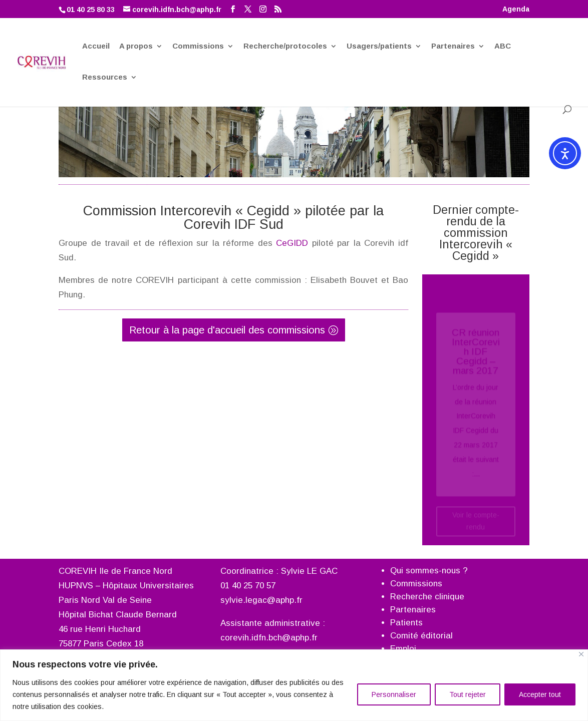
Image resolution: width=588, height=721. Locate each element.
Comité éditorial (421, 636)
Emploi (403, 649)
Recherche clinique (427, 597)
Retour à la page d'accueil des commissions (227, 330)
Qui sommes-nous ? (429, 571)
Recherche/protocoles (285, 47)
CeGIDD (292, 243)
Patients (406, 623)
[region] (294, 685)
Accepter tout (540, 694)
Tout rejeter (468, 694)
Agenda (516, 9)
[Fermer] (581, 654)
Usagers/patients (379, 47)
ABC (503, 47)
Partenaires (453, 47)
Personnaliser (394, 694)
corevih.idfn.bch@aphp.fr (269, 638)
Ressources (105, 78)
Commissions (198, 47)
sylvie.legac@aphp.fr (261, 600)
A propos (136, 47)
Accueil (96, 47)
